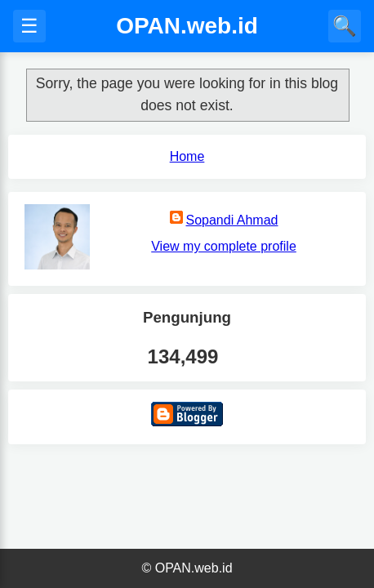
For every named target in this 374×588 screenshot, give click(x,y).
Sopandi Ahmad (232, 220)
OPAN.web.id (187, 26)
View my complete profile (224, 246)
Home (187, 156)
